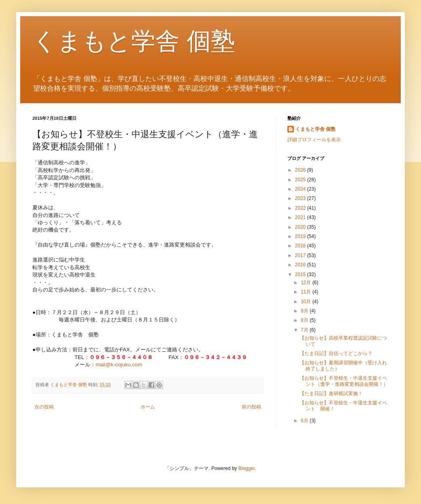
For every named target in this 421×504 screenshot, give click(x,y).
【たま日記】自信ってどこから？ (336, 353)
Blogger (247, 468)
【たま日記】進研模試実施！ (331, 393)
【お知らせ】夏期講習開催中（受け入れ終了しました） (343, 366)
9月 (305, 311)
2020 (301, 227)
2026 (301, 170)
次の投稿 (44, 407)
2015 (301, 274)
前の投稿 (251, 407)
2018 (301, 246)
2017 (301, 255)
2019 (301, 236)
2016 (301, 265)
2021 (301, 217)
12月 (307, 283)
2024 (301, 189)
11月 (307, 292)
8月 (305, 320)
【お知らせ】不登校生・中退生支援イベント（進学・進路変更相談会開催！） (344, 381)
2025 (301, 180)
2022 (301, 208)
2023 (301, 198)
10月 (307, 302)
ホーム (148, 407)
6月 (305, 421)
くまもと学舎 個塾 (134, 41)
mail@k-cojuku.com (119, 365)
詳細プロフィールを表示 (314, 140)
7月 (305, 330)
